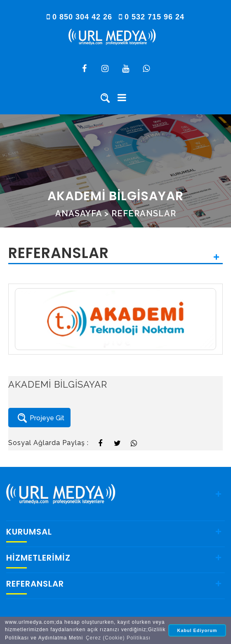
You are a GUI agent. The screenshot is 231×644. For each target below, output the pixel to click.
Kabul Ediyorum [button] (197, 630)
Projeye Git (39, 418)
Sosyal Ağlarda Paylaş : (48, 443)
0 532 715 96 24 (152, 17)
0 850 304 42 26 (81, 17)
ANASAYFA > (82, 213)
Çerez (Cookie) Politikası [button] (118, 638)
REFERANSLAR (144, 213)
